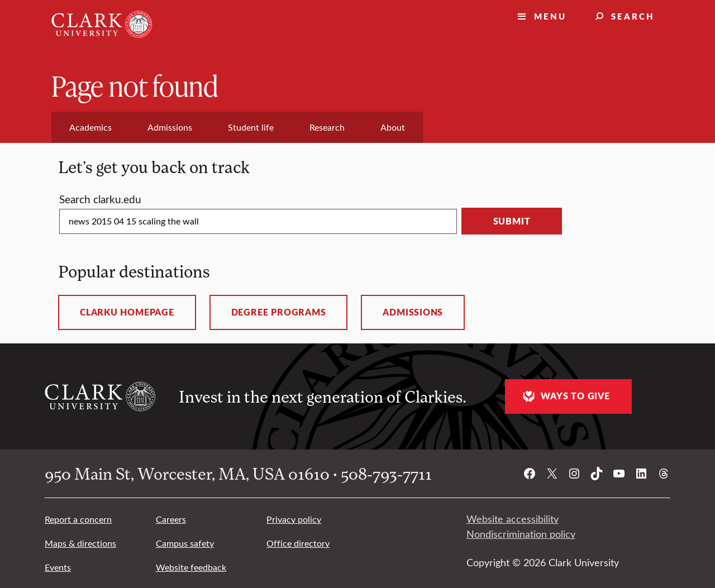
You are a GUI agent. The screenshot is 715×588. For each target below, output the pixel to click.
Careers (171, 519)
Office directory (298, 543)
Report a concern (78, 519)
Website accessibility (513, 519)
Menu (550, 16)
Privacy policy (294, 519)
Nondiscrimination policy (521, 534)
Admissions (413, 312)
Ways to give (565, 396)
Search (633, 16)
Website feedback (191, 567)
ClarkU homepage (127, 312)
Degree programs (279, 312)
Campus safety (185, 543)
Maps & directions (80, 543)
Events (58, 567)
